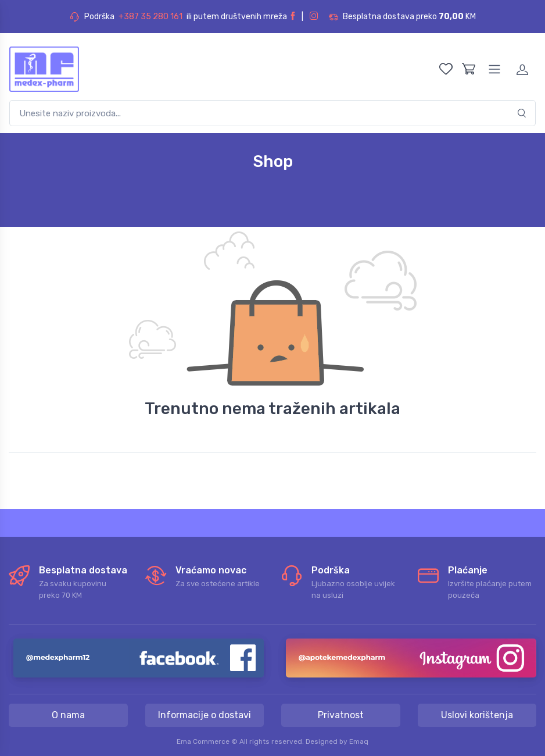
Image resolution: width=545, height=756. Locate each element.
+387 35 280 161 (150, 17)
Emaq (359, 741)
